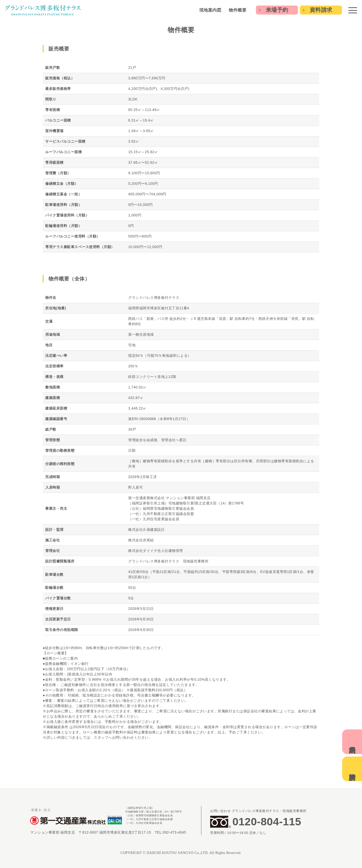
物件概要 (238, 10)
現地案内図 (210, 10)
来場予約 (277, 10)
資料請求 (321, 10)
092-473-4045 (174, 832)
